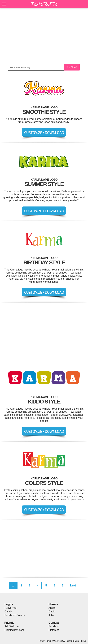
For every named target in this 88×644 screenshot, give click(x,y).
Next (73, 586)
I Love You (11, 608)
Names (53, 604)
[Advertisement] (44, 36)
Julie (51, 615)
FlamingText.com (14, 630)
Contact (54, 623)
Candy (8, 612)
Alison (52, 608)
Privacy (42, 641)
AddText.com (12, 626)
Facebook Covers (15, 615)
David (52, 612)
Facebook (54, 626)
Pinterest (54, 630)
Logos (9, 604)
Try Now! (72, 67)
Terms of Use (51, 641)
